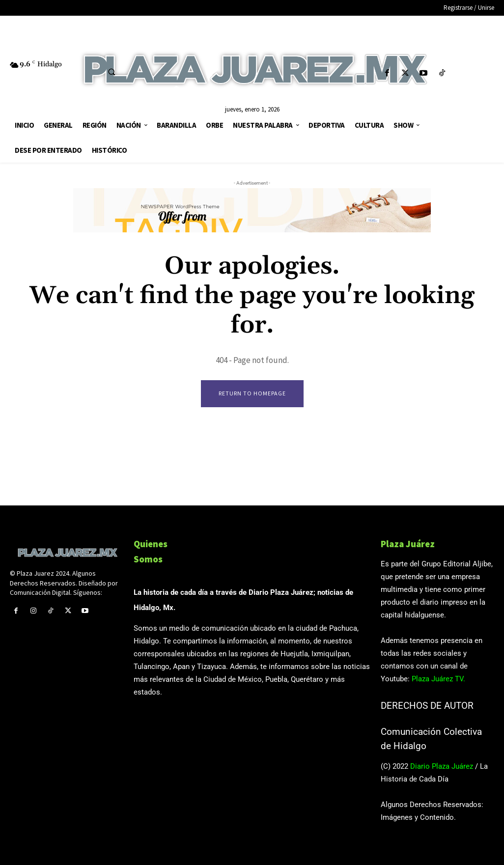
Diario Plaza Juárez (442, 766)
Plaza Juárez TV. (438, 679)
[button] (112, 72)
